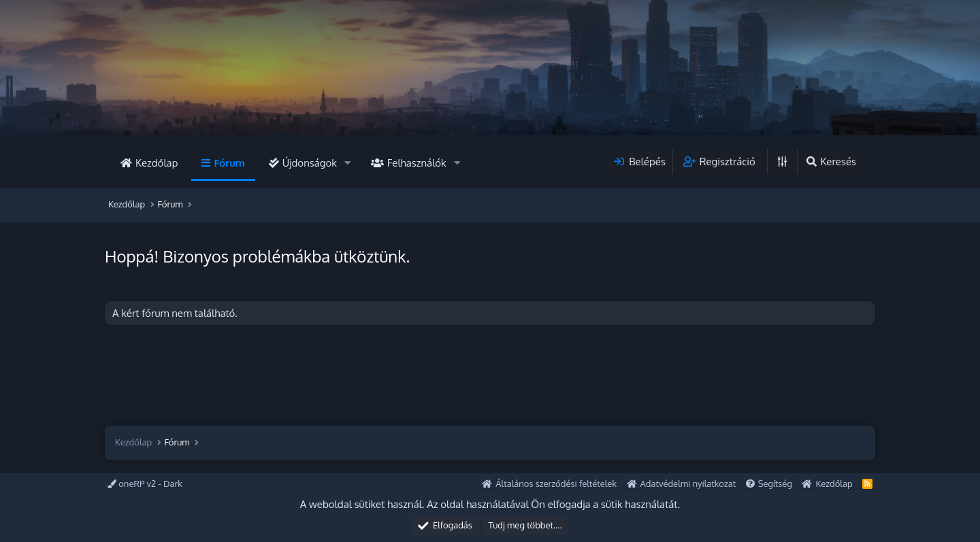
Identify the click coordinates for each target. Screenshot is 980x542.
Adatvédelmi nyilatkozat (688, 484)
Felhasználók (417, 163)
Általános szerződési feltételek (556, 484)
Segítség (775, 484)
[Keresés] (830, 162)
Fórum (229, 163)
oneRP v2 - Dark (145, 484)
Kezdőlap (157, 163)
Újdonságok (310, 163)
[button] (348, 163)
